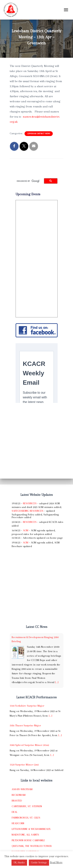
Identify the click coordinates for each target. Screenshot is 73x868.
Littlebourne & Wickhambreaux (31, 829)
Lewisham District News (39, 134)
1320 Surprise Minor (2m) (24, 765)
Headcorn (18, 823)
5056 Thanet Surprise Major (25, 725)
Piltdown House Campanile (28, 840)
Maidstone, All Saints (25, 835)
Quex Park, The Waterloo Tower (32, 846)
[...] (57, 682)
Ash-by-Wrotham (22, 789)
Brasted (17, 801)
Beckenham (19, 795)
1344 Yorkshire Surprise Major (27, 706)
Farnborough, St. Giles (26, 818)
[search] (28, 181)
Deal (15, 812)
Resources (30, 503)
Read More (56, 862)
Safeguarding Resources (28, 511)
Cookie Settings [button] (39, 863)
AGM (26, 530)
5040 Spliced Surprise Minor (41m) (29, 745)
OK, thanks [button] (19, 863)
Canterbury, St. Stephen (27, 806)
